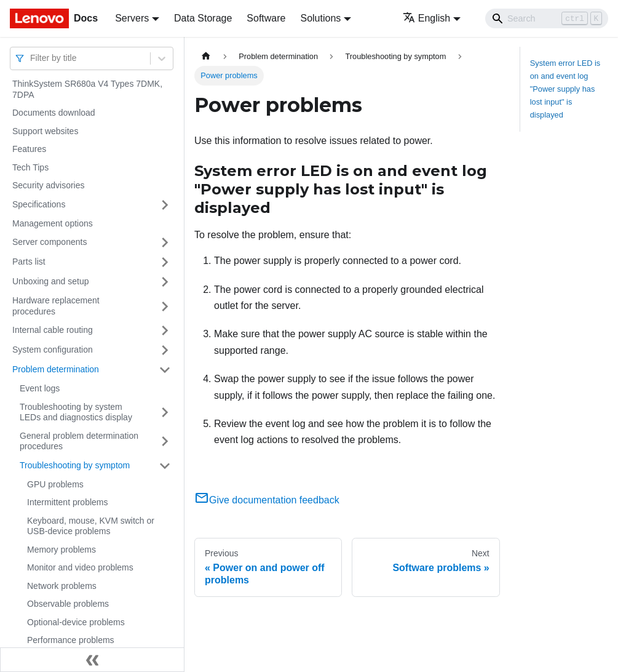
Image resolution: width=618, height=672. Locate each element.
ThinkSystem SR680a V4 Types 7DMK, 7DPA (87, 89)
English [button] (426, 18)
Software (266, 18)
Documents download (54, 113)
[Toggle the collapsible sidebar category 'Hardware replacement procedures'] (165, 306)
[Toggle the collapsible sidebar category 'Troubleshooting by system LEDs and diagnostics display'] (165, 413)
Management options (53, 223)
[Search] (547, 18)
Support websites (45, 131)
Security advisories (49, 185)
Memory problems (61, 550)
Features (29, 149)
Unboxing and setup (51, 281)
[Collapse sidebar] (92, 660)
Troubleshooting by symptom (75, 465)
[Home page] (206, 56)
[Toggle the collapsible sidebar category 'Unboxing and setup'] (165, 282)
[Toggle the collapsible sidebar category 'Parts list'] (165, 262)
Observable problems (68, 604)
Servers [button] (132, 18)
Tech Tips (30, 167)
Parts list (29, 262)
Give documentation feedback (267, 500)
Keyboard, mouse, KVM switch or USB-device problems (91, 526)
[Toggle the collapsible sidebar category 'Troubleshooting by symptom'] (165, 466)
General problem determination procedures (79, 441)
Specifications (39, 204)
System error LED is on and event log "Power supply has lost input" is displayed (565, 89)
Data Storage (203, 18)
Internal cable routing (53, 330)
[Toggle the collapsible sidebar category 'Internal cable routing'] (165, 330)
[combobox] (31, 58)
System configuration (53, 350)
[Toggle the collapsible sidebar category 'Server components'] (165, 242)
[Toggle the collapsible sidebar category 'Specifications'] (165, 205)
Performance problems (71, 640)
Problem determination (56, 369)
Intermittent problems (68, 502)
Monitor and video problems (80, 567)
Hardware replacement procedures (56, 306)
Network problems (62, 586)
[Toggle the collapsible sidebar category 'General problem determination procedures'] (165, 442)
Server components (50, 242)
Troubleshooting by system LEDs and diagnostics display (76, 412)
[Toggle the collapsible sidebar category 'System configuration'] (165, 350)
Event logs (40, 388)
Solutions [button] (320, 18)
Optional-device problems (76, 622)
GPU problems (55, 484)
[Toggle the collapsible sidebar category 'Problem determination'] (165, 370)
